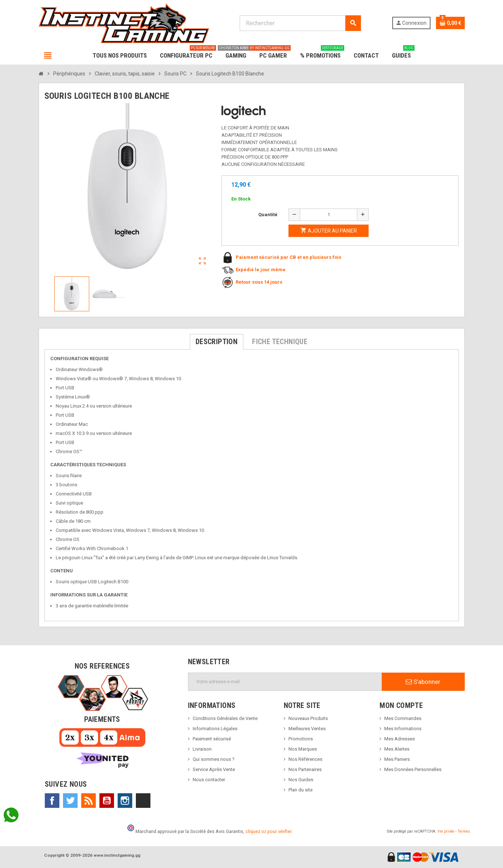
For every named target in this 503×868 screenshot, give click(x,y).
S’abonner (423, 682)
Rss (89, 801)
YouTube (107, 801)
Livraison (202, 749)
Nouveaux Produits (308, 718)
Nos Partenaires (305, 769)
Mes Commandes (403, 718)
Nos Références (305, 759)
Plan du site (300, 790)
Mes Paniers (397, 759)
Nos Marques (303, 749)
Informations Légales (215, 729)
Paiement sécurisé (212, 739)
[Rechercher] (300, 23)
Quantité (268, 215)
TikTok (143, 801)
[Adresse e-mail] (285, 682)
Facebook (52, 801)
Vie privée (446, 831)
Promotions (301, 739)
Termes (464, 831)
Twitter (70, 801)
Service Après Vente (214, 769)
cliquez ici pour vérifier (268, 831)
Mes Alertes (397, 749)
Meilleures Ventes (307, 729)
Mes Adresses (400, 739)
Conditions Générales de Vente (225, 718)
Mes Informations (403, 729)
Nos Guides (301, 780)
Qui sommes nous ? (214, 759)
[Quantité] (329, 215)
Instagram (125, 801)
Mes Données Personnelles (413, 769)
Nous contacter (209, 780)
